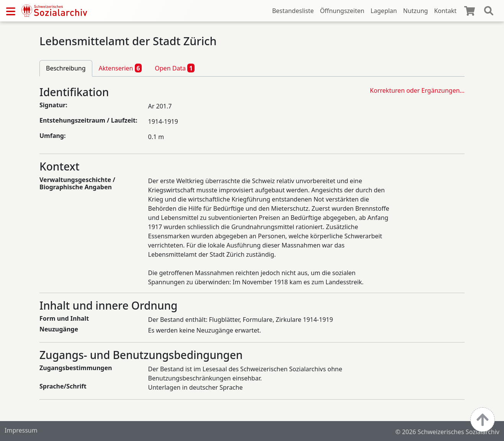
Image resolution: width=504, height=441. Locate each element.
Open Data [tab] (175, 68)
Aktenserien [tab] (120, 68)
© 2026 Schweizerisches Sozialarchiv (447, 432)
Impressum (21, 430)
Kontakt (445, 11)
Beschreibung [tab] (66, 68)
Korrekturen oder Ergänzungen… (417, 90)
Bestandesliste (293, 11)
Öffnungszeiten (342, 11)
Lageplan (384, 11)
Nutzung (415, 11)
